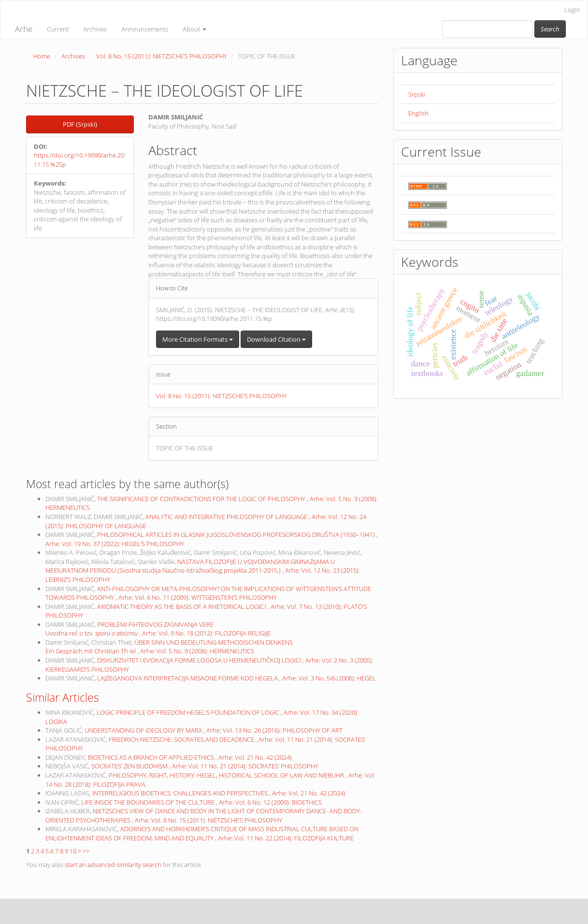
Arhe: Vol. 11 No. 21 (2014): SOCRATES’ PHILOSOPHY (245, 766)
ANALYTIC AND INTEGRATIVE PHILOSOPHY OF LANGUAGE (227, 517)
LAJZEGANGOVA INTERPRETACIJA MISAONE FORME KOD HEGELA (188, 678)
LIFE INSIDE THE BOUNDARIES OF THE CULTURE (149, 802)
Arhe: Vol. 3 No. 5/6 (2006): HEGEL (329, 678)
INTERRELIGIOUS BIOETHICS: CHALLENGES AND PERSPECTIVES (181, 793)
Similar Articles (63, 697)
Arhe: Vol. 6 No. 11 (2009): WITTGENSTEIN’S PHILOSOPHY (198, 597)
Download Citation (276, 339)
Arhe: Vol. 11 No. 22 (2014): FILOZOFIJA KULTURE (286, 838)
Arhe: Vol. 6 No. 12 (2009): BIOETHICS (270, 802)
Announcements (145, 29)
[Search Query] (488, 29)
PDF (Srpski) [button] (80, 124)
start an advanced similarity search (113, 865)
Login (572, 10)
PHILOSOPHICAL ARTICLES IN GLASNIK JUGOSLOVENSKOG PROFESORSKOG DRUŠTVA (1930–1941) (237, 534)
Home (42, 56)
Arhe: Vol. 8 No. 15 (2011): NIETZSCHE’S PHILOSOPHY (208, 820)
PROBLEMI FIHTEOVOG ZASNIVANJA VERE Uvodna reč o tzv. (129, 629)
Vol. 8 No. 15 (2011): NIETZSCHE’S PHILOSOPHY (162, 56)
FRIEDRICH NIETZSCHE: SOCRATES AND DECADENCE (182, 739)
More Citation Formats (198, 339)
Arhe (24, 29)
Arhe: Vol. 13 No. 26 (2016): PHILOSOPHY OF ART (274, 730)
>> (86, 851)
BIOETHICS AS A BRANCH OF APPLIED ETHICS (152, 757)
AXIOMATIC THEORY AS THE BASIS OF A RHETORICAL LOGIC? (182, 606)
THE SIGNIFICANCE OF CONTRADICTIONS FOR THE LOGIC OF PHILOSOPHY (202, 499)
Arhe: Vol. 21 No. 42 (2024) (255, 757)
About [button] (194, 29)
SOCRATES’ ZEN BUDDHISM (130, 766)
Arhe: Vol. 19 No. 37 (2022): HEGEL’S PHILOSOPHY (115, 544)
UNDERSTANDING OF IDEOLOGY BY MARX (144, 730)
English (418, 113)
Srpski (417, 94)
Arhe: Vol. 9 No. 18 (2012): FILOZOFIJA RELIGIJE (206, 633)
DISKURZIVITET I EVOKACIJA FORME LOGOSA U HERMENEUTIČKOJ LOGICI (200, 660)
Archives (95, 29)
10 (73, 851)
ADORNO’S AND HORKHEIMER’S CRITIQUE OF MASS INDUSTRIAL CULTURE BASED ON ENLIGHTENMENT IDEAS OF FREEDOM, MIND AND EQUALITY (202, 833)
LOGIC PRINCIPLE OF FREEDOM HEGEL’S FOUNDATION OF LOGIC (189, 712)
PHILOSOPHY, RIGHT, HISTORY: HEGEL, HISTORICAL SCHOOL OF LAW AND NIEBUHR (227, 775)
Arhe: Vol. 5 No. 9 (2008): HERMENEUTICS (197, 651)
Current (58, 29)
